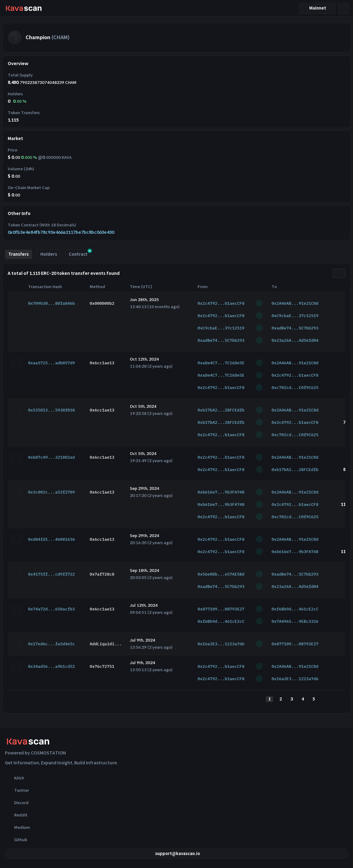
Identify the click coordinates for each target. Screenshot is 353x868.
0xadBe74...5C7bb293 (295, 328)
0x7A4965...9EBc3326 (295, 621)
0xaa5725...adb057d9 (51, 363)
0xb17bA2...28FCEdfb (221, 410)
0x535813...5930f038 (51, 410)
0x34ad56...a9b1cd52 (51, 666)
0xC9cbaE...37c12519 (295, 316)
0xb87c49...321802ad (51, 457)
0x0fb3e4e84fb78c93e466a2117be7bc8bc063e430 (61, 232)
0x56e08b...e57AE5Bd (221, 574)
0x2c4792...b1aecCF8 (221, 303)
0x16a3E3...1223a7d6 (221, 644)
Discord (17, 803)
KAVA (14, 778)
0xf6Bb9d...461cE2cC (295, 609)
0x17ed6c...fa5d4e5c (51, 644)
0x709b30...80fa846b (51, 303)
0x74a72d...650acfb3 (51, 609)
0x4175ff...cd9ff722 (51, 574)
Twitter (17, 790)
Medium (18, 827)
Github (16, 840)
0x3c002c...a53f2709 (51, 492)
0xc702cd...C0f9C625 (295, 388)
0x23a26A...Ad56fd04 (295, 340)
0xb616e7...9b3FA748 (221, 492)
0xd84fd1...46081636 (51, 539)
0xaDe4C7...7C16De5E (221, 363)
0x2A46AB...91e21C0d (295, 303)
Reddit (16, 815)
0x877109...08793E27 (221, 609)
